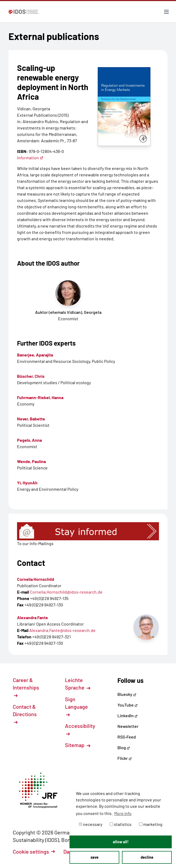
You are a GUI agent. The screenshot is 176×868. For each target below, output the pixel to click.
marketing (151, 824)
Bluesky (127, 694)
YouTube (128, 705)
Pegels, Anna (29, 440)
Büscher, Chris (31, 376)
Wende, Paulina (31, 461)
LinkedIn (128, 715)
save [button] (95, 857)
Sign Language (76, 706)
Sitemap (78, 745)
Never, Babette (31, 419)
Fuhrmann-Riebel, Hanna (40, 397)
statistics (121, 824)
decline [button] (147, 857)
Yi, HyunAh (27, 483)
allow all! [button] (121, 842)
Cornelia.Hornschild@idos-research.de (66, 592)
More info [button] (123, 813)
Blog (124, 747)
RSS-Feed (127, 737)
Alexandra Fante (32, 617)
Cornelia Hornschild (36, 579)
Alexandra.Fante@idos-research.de (62, 630)
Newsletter (128, 726)
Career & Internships (26, 687)
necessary (91, 824)
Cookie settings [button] (34, 851)
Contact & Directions (25, 714)
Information (30, 158)
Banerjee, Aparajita (35, 355)
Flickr (125, 758)
